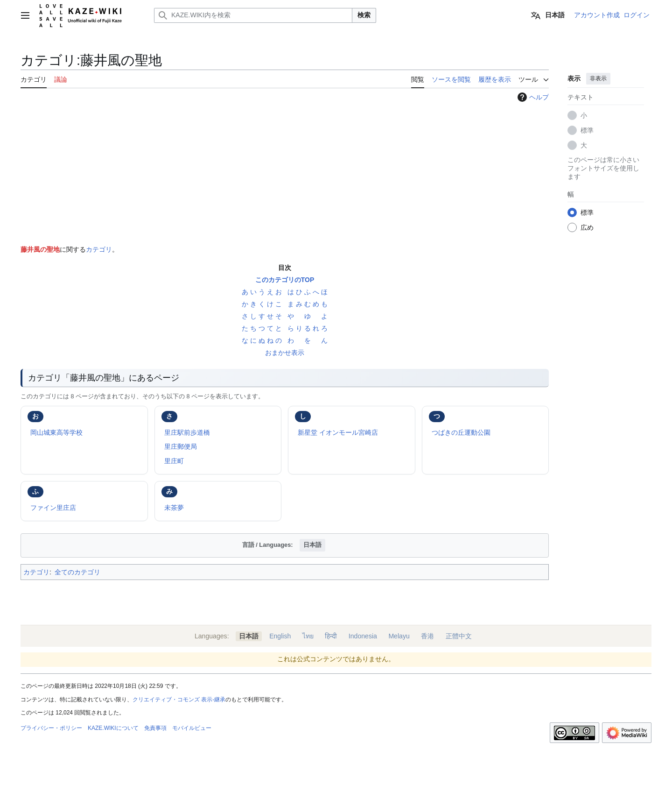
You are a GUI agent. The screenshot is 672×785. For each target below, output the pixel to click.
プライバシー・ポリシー (51, 728)
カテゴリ (99, 249)
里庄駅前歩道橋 (187, 432)
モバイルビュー (192, 728)
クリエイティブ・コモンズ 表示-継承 (179, 700)
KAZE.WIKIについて (113, 728)
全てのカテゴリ (77, 572)
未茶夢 (174, 508)
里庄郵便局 (181, 446)
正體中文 (459, 636)
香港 (427, 636)
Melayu (399, 636)
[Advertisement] (285, 171)
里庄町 (174, 461)
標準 (587, 130)
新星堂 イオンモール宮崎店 (338, 432)
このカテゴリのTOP (285, 280)
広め (587, 227)
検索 (364, 15)
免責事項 (155, 728)
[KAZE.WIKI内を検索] (253, 15)
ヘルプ (532, 97)
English (280, 636)
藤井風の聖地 (40, 249)
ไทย (308, 636)
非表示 (598, 78)
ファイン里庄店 (53, 508)
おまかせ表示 (285, 353)
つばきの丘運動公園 (461, 432)
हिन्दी (331, 636)
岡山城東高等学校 (56, 432)
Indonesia (363, 636)
